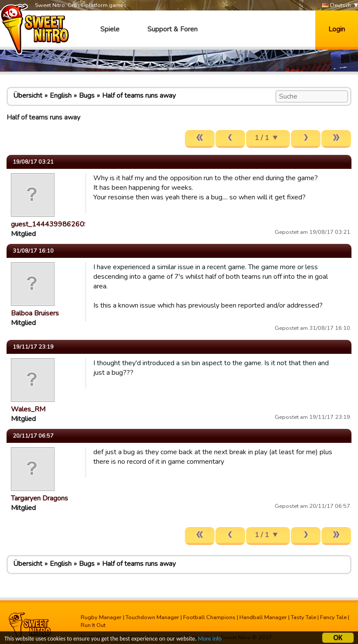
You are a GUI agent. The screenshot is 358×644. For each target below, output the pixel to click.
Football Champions (209, 617)
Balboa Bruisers (35, 313)
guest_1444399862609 (50, 224)
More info (210, 640)
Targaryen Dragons (39, 498)
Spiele (110, 29)
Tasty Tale (303, 617)
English (61, 96)
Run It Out (93, 625)
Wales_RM (28, 409)
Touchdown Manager (152, 617)
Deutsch (336, 5)
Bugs (87, 96)
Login (337, 29)
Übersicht (28, 96)
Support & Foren (172, 29)
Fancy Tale (333, 617)
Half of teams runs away (139, 96)
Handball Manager (263, 617)
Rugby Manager (101, 617)
